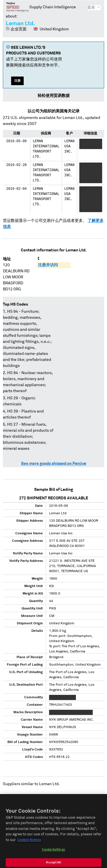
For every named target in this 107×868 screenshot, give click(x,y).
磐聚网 (18, 7)
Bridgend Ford (80, 796)
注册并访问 (48, 265)
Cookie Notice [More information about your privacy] (29, 843)
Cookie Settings (53, 853)
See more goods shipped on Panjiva (54, 464)
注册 (17, 81)
